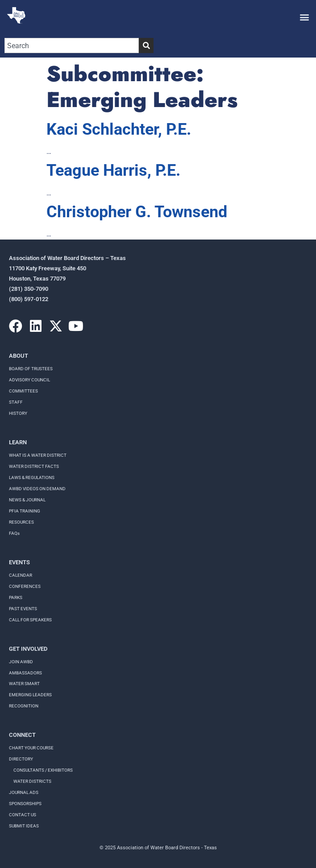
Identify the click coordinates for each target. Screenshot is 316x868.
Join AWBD (21, 662)
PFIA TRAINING (25, 511)
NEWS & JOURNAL (27, 500)
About (19, 356)
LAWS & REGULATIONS (32, 477)
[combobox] (72, 45)
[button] (304, 17)
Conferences (25, 586)
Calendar (21, 575)
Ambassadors (25, 673)
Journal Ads (24, 792)
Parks (16, 597)
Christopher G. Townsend (137, 212)
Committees (23, 391)
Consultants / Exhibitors (43, 770)
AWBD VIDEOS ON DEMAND (37, 489)
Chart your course (31, 748)
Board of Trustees (31, 369)
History (18, 413)
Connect (22, 735)
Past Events (23, 609)
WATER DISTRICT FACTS (34, 466)
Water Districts (32, 781)
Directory (21, 759)
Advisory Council (29, 380)
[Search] (146, 45)
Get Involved (28, 649)
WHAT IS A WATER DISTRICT (38, 455)
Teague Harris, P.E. (113, 170)
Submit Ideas (24, 826)
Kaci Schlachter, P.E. (119, 129)
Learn (18, 442)
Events (19, 562)
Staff (16, 402)
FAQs (14, 533)
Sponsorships (25, 804)
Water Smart (24, 684)
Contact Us (23, 815)
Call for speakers (30, 620)
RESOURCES (21, 522)
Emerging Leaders (30, 695)
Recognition (24, 706)
